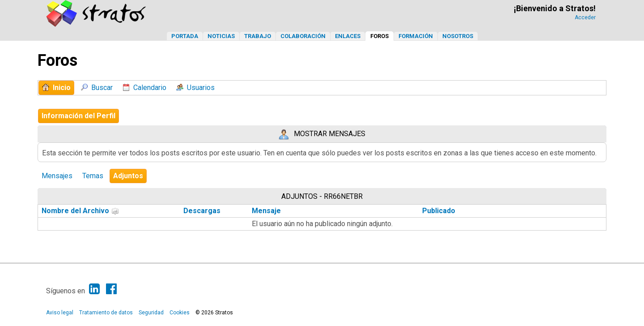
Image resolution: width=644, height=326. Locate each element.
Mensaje (266, 211)
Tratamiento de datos (106, 313)
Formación (416, 36)
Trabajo (258, 36)
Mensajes (57, 176)
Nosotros (458, 36)
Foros (379, 36)
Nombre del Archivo (80, 211)
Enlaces (348, 36)
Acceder (585, 17)
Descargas (202, 211)
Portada (185, 36)
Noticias (221, 36)
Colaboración (303, 36)
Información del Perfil (78, 116)
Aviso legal (60, 313)
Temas (93, 176)
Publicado (439, 211)
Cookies (180, 313)
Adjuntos (128, 176)
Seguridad (151, 313)
